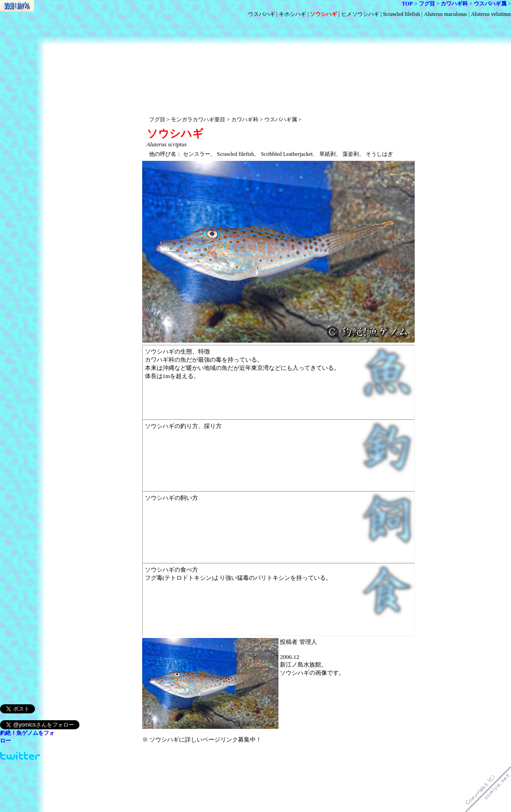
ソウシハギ (323, 14)
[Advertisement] (278, 49)
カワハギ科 (454, 4)
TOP (407, 4)
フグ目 (427, 4)
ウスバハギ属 (490, 4)
